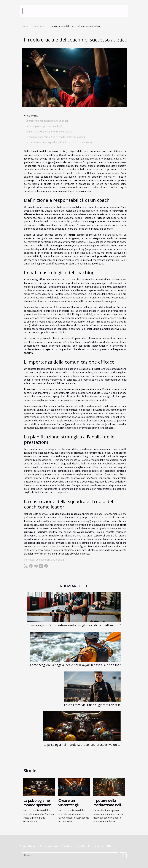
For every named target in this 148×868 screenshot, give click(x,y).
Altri (109, 846)
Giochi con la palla (73, 846)
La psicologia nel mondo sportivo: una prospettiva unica (82, 745)
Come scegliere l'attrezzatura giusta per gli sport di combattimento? (74, 625)
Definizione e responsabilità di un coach (47, 121)
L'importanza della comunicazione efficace (49, 132)
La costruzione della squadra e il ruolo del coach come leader (59, 142)
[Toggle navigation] (27, 11)
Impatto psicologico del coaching (44, 126)
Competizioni (28, 846)
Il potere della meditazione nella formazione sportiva (108, 807)
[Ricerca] (70, 855)
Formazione (38, 26)
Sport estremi (49, 846)
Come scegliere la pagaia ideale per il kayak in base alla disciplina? (75, 665)
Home (25, 26)
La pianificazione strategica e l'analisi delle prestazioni (55, 137)
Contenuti (34, 115)
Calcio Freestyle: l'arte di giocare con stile (92, 705)
